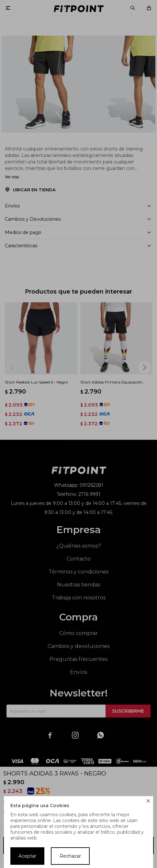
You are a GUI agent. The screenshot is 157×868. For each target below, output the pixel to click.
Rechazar (70, 856)
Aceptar (27, 856)
